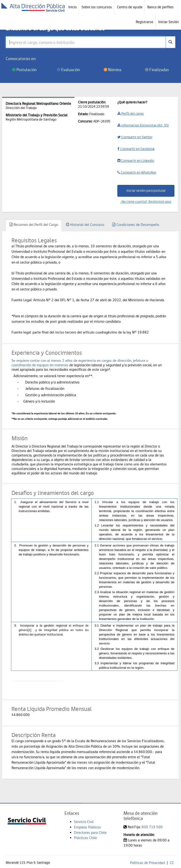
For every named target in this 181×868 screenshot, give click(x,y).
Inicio (72, 7)
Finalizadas (157, 70)
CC (172, 863)
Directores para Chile (90, 833)
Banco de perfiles (160, 7)
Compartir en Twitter (135, 137)
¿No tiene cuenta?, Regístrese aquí (146, 202)
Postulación (24, 70)
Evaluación (68, 70)
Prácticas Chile (85, 838)
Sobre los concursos (97, 7)
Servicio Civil (84, 822)
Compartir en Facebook (136, 149)
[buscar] (170, 42)
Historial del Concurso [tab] (85, 225)
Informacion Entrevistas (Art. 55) (143, 125)
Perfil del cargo (131, 114)
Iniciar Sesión (168, 22)
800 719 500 (152, 827)
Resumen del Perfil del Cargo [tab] (34, 225)
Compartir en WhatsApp (137, 172)
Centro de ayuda (130, 7)
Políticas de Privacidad (147, 863)
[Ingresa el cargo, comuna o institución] (86, 42)
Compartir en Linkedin (136, 161)
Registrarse (144, 22)
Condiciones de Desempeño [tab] (136, 225)
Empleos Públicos (87, 827)
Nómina (113, 70)
